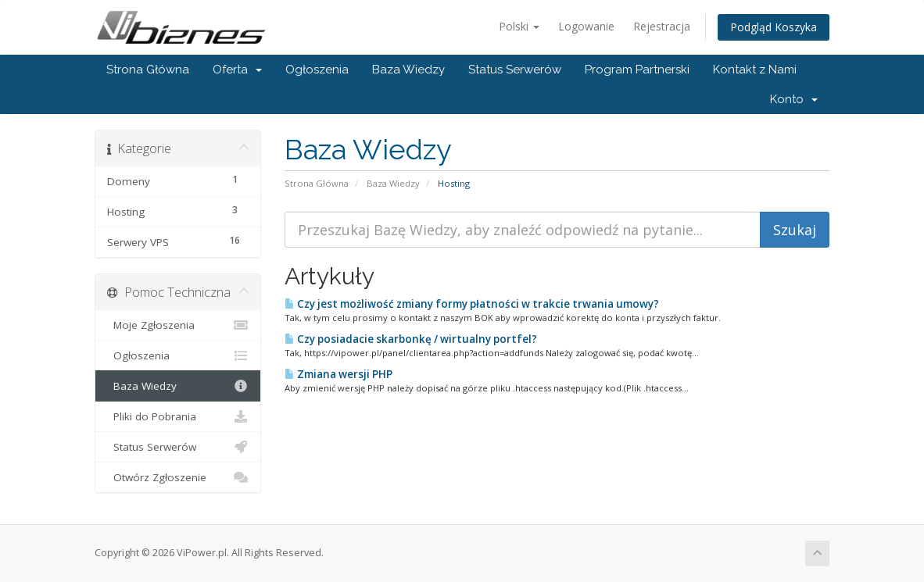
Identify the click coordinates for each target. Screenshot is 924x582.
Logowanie (586, 26)
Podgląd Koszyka (774, 27)
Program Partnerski (637, 70)
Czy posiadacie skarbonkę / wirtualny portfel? (411, 339)
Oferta (237, 70)
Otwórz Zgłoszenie (178, 477)
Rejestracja (662, 26)
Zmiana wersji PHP (338, 374)
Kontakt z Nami (755, 70)
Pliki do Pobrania (178, 416)
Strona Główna (148, 70)
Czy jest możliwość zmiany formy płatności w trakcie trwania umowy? (472, 304)
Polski (519, 26)
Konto (794, 99)
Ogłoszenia (317, 70)
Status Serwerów (515, 70)
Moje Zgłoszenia (178, 325)
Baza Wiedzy (408, 70)
